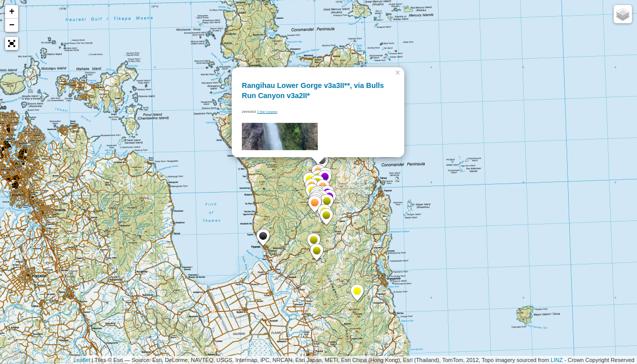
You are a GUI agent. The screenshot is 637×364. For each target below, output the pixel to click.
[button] (12, 43)
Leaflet (82, 360)
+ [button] (12, 12)
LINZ (557, 360)
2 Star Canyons (267, 112)
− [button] (12, 25)
